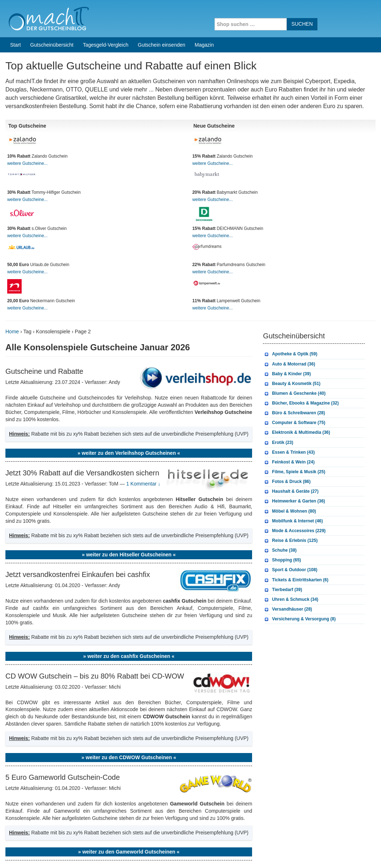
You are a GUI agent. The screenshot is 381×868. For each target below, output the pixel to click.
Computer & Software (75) (298, 334)
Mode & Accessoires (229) (299, 442)
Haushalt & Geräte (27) (295, 402)
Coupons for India (146, 822)
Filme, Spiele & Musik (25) (298, 383)
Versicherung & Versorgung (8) (304, 530)
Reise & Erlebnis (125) (295, 452)
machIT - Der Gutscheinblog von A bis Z (68, 853)
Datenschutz (361, 853)
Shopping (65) (286, 471)
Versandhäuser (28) (292, 520)
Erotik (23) (283, 354)
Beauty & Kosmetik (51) (296, 295)
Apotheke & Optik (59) (295, 265)
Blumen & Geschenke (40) (299, 304)
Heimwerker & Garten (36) (298, 412)
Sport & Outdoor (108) (295, 481)
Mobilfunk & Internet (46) (297, 432)
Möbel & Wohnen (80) (294, 422)
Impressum (331, 853)
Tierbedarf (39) (287, 501)
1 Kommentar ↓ (143, 395)
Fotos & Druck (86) (291, 393)
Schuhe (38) (284, 461)
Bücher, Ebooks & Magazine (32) (305, 314)
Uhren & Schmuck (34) (295, 510)
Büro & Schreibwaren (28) (298, 324)
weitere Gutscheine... (27, 74)
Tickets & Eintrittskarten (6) (300, 491)
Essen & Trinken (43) (293, 363)
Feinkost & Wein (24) (293, 373)
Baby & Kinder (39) (291, 285)
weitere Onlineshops (226, 782)
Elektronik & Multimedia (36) (301, 343)
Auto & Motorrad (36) (293, 275)
